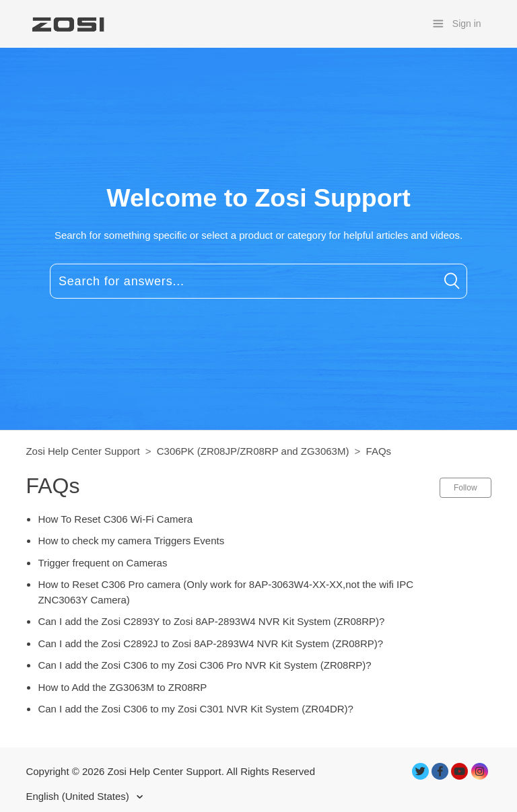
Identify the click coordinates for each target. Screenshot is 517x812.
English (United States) (79, 796)
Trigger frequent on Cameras (102, 563)
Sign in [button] (467, 24)
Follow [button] (466, 488)
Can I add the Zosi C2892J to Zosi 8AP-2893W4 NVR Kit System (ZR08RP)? (210, 643)
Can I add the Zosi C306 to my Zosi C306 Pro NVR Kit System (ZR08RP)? (204, 665)
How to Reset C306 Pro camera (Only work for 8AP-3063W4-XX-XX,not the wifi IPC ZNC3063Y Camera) (226, 592)
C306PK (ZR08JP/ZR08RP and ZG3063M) (253, 451)
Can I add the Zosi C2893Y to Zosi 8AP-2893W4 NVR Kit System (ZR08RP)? (211, 621)
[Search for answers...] (258, 281)
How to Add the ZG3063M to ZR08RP (122, 687)
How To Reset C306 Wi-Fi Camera (115, 519)
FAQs (379, 451)
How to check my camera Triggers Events (131, 541)
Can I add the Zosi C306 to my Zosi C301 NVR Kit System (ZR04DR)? (196, 709)
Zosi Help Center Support (82, 451)
